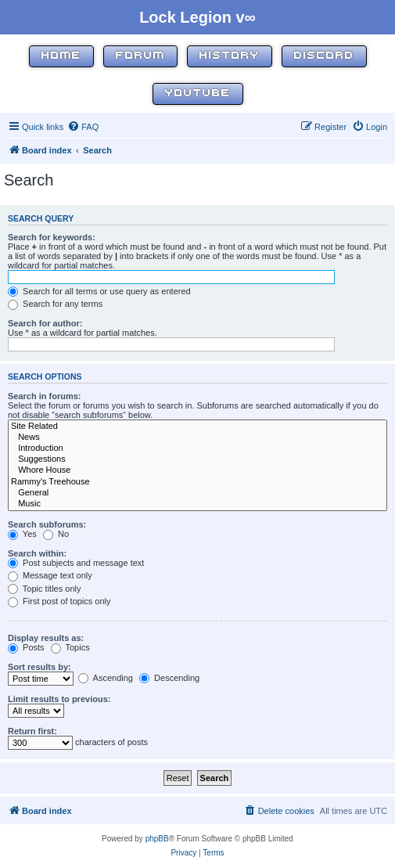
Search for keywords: (52, 237)
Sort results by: (39, 667)
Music (197, 504)
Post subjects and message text (76, 563)
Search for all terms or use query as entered (99, 291)
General (197, 493)
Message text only (50, 575)
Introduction (197, 448)
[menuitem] (83, 127)
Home (61, 56)
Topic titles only (44, 589)
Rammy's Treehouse (197, 482)
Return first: (32, 731)
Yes (22, 534)
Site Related (197, 427)
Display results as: (46, 638)
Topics (70, 647)
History (230, 56)
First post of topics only (59, 601)
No (56, 534)
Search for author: (45, 323)
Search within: (37, 553)
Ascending (106, 678)
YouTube (198, 94)
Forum (140, 56)
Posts (26, 647)
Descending (169, 678)
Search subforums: (47, 524)
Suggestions (197, 459)
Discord (324, 56)
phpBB (157, 839)
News (197, 438)
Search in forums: (45, 396)
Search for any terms (55, 304)
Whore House (197, 470)
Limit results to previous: (59, 699)
